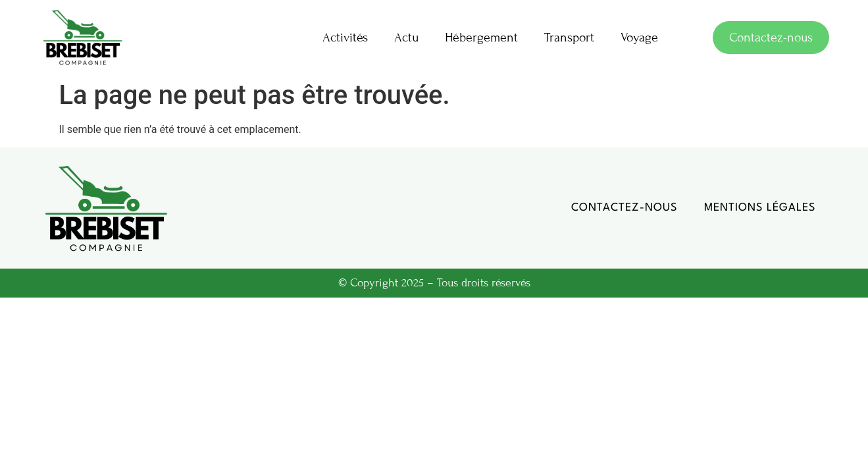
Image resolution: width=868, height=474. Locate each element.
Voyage (639, 37)
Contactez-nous (625, 208)
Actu (406, 37)
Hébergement (481, 37)
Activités (345, 37)
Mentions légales (760, 208)
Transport (569, 37)
